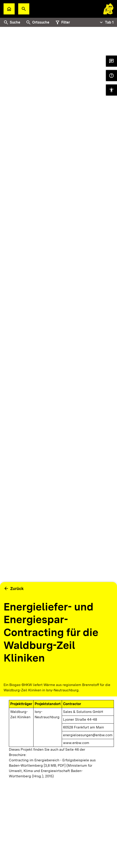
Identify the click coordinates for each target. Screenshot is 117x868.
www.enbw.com (76, 743)
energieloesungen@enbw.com (88, 735)
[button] (24, 9)
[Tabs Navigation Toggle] (106, 22)
